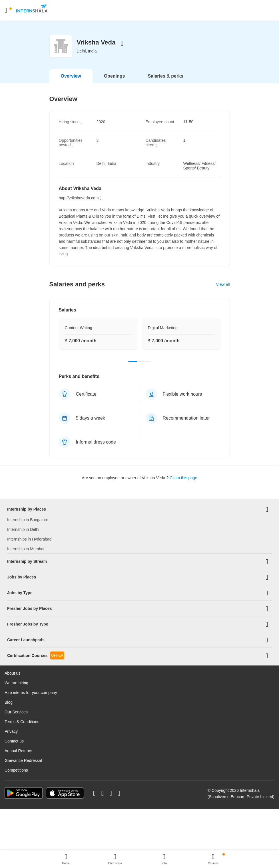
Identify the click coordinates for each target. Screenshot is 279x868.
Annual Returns (18, 714)
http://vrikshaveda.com (79, 198)
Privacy (11, 695)
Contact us (14, 705)
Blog (9, 666)
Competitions (16, 734)
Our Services (16, 675)
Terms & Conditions (22, 685)
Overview (71, 76)
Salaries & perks (165, 76)
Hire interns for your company (31, 656)
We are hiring (16, 646)
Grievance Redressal (23, 724)
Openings (115, 76)
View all (223, 284)
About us (12, 637)
